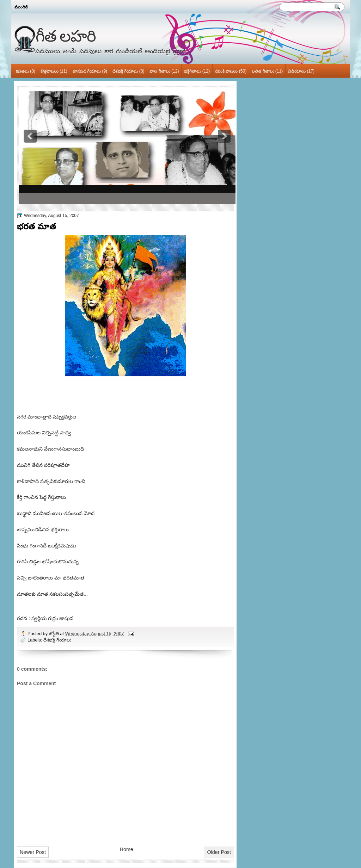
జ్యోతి (55, 634)
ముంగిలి (21, 7)
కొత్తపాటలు (50, 71)
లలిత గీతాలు (263, 71)
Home (127, 849)
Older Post (219, 852)
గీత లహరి (66, 36)
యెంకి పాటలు (226, 71)
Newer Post (33, 852)
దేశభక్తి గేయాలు (125, 71)
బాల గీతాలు (160, 71)
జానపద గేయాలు (87, 71)
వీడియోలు (297, 71)
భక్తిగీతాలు (192, 71)
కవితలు (22, 71)
